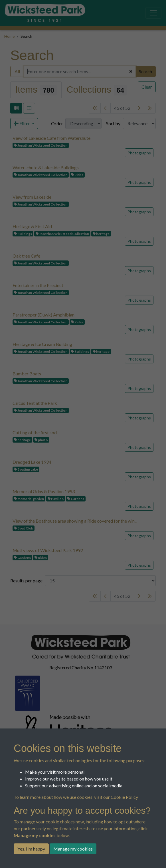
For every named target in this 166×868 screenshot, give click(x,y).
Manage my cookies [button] (73, 849)
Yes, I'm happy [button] (31, 849)
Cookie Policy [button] (124, 797)
